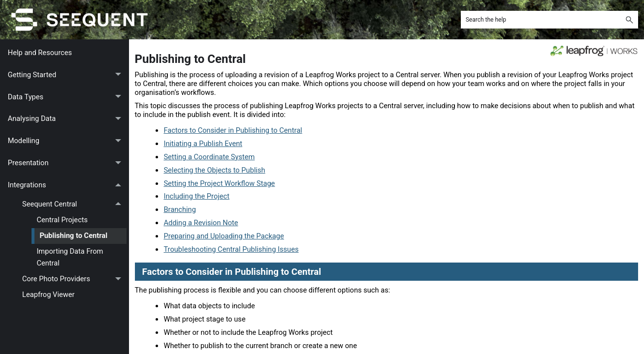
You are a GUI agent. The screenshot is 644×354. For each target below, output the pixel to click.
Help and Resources (40, 53)
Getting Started (67, 75)
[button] (629, 20)
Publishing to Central (73, 236)
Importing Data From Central (70, 257)
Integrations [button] (67, 185)
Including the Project (196, 196)
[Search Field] (549, 20)
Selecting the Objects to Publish (214, 170)
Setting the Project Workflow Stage (219, 183)
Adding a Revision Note (201, 223)
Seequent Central (74, 204)
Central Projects (62, 220)
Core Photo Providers (74, 279)
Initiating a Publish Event (203, 144)
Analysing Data (67, 119)
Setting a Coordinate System (209, 157)
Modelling (67, 141)
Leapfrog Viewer (48, 295)
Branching (180, 209)
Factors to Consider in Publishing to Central (233, 130)
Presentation (67, 163)
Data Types (67, 97)
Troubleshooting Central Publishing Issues (231, 249)
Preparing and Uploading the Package (224, 236)
